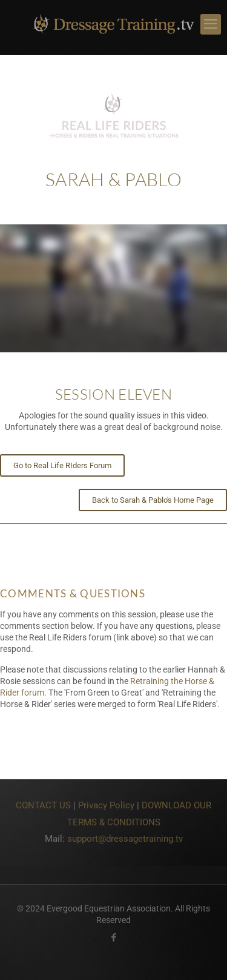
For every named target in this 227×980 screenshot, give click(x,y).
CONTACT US (43, 805)
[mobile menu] (211, 24)
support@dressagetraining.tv (125, 839)
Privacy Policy (106, 805)
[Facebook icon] (113, 938)
